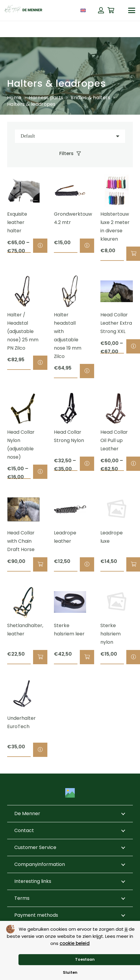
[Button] (101, 10)
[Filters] (70, 154)
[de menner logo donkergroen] (24, 10)
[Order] (70, 136)
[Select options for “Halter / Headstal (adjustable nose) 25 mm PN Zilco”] (40, 363)
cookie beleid (75, 943)
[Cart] (111, 10)
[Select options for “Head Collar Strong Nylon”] (87, 464)
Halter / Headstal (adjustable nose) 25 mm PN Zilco (23, 331)
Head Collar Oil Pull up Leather (114, 440)
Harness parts (46, 98)
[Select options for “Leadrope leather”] (87, 564)
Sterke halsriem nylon (111, 634)
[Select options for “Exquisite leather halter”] (40, 246)
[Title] (70, 793)
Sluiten (70, 972)
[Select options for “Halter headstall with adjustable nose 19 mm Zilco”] (87, 371)
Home (14, 98)
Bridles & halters (90, 98)
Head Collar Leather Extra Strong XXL (116, 323)
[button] (132, 10)
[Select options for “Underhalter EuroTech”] (40, 750)
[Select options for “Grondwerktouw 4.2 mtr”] (87, 246)
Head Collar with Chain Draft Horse (21, 541)
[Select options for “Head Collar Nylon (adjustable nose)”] (40, 472)
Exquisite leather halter (17, 222)
